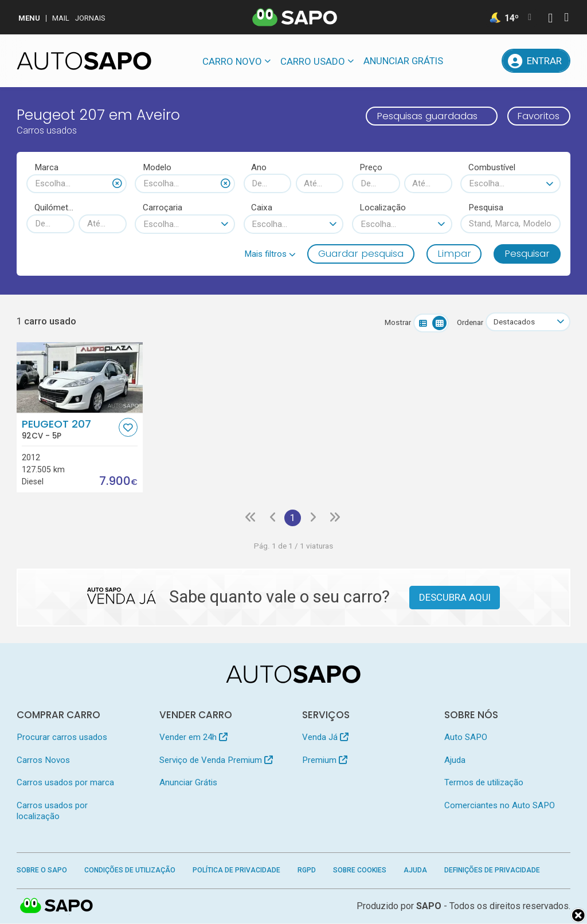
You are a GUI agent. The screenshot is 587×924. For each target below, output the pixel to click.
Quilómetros (54, 207)
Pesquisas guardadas (425, 116)
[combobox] (77, 184)
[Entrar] (536, 61)
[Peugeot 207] (79, 377)
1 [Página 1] (293, 518)
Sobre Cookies (360, 871)
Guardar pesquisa (361, 253)
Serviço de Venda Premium (216, 760)
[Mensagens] (461, 61)
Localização (383, 207)
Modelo (157, 167)
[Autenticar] (550, 19)
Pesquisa (486, 207)
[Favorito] (128, 427)
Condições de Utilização (130, 871)
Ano (259, 167)
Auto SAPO (466, 738)
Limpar (454, 253)
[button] (270, 254)
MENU (29, 18)
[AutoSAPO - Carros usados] (84, 61)
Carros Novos (43, 760)
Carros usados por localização (52, 811)
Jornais (90, 18)
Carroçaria (163, 207)
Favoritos (538, 116)
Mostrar (397, 322)
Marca (46, 167)
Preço (371, 167)
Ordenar (469, 322)
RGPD (307, 871)
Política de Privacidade (236, 871)
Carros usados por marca (65, 783)
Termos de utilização (484, 783)
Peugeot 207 (69, 429)
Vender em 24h (193, 738)
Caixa (262, 207)
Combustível (492, 167)
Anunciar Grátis (403, 61)
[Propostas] (487, 61)
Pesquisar (527, 253)
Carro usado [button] (313, 61)
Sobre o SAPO (42, 871)
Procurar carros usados (62, 738)
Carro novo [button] (232, 61)
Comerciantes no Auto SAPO (500, 805)
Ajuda (455, 760)
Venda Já (325, 738)
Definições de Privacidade (492, 871)
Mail (61, 18)
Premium (325, 760)
